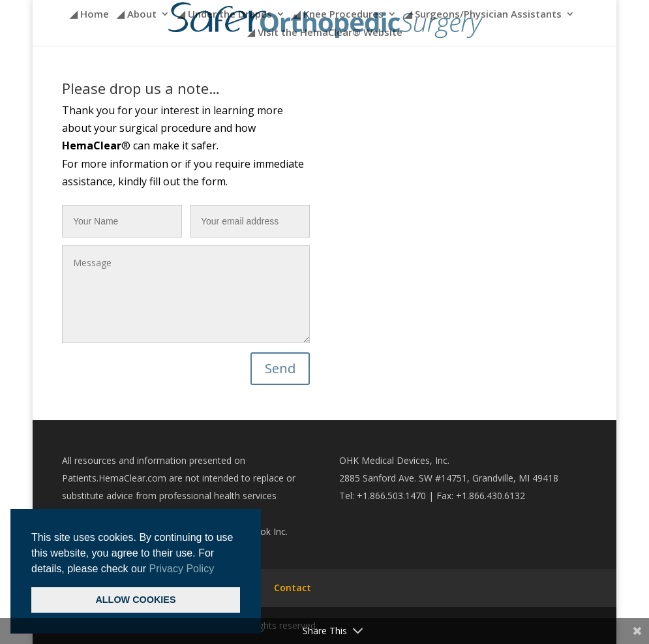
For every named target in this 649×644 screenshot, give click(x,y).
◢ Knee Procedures (338, 15)
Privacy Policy (182, 569)
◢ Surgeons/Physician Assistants (483, 15)
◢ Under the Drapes (225, 15)
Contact (293, 588)
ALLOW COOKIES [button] (135, 600)
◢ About (137, 15)
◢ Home (89, 15)
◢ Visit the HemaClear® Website (325, 33)
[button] (219, 570)
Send (280, 368)
